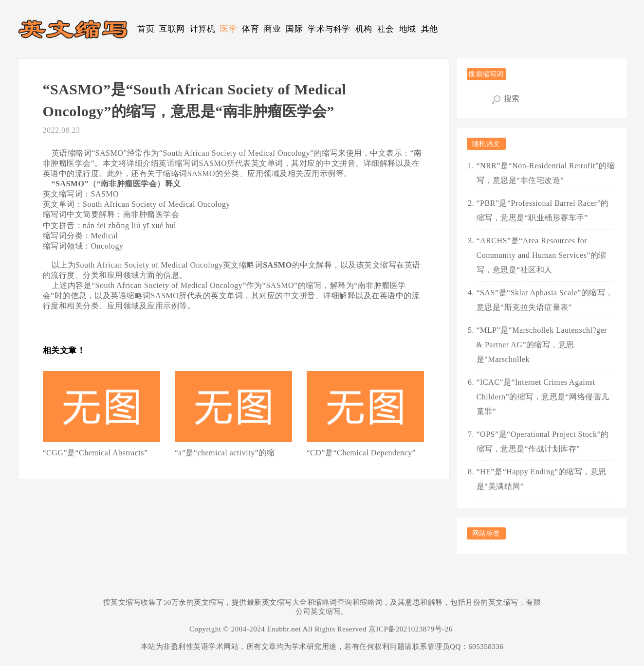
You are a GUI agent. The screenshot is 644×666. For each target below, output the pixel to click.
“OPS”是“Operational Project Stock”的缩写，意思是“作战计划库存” (543, 441)
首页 (146, 29)
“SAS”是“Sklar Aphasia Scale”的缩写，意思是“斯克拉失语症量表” (545, 300)
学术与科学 (329, 29)
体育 (250, 29)
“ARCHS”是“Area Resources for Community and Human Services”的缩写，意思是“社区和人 (542, 255)
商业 (272, 29)
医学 (229, 29)
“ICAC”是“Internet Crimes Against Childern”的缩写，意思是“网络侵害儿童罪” (543, 397)
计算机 (203, 29)
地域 (408, 29)
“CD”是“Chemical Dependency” (361, 453)
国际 (294, 29)
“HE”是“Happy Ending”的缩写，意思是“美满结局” (542, 479)
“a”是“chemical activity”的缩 (225, 453)
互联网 (172, 29)
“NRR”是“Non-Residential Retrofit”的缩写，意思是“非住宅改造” (546, 173)
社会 (386, 29)
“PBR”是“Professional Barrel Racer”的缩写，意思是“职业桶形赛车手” (543, 210)
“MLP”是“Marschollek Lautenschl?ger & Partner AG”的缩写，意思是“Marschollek (542, 345)
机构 (364, 29)
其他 (430, 29)
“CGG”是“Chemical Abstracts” (95, 453)
